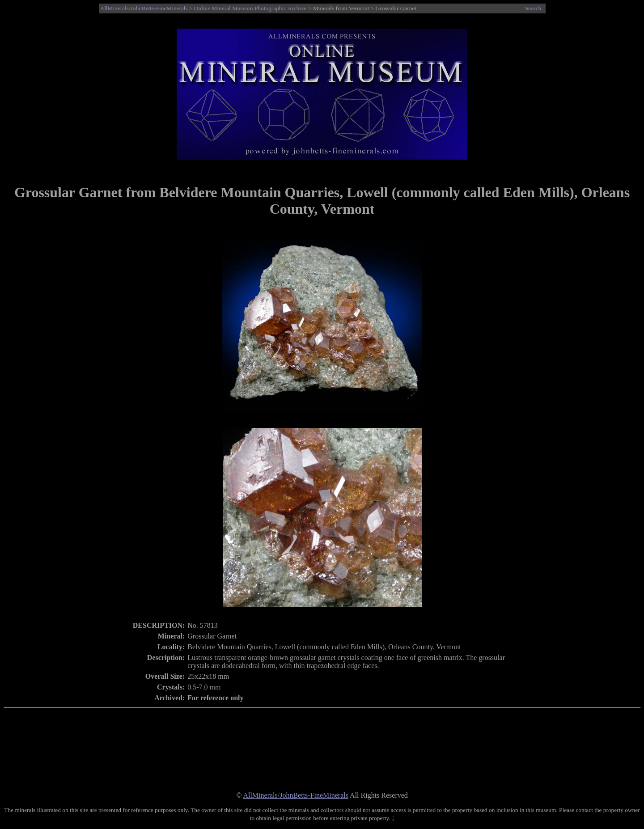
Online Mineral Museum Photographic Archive (250, 8)
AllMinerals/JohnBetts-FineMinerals (144, 8)
